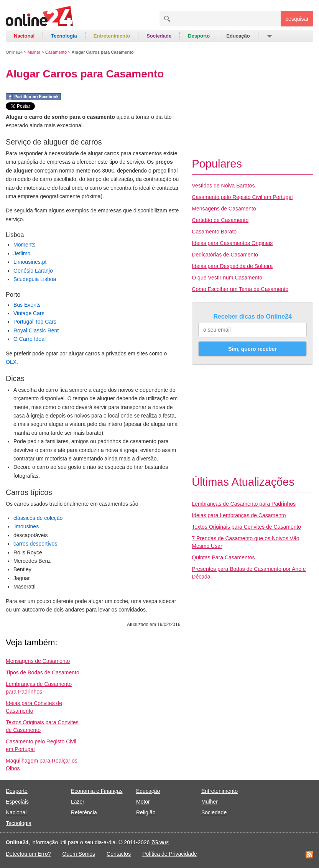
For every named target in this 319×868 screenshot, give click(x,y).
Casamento (56, 52)
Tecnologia (64, 36)
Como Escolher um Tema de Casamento (240, 289)
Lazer (78, 802)
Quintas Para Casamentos (223, 557)
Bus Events (27, 305)
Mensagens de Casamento (38, 661)
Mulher (34, 52)
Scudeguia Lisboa (35, 279)
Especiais (17, 802)
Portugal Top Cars (35, 322)
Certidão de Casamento (220, 220)
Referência (84, 812)
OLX (11, 362)
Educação (238, 36)
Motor (143, 802)
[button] (269, 36)
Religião (146, 812)
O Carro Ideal (30, 339)
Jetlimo (22, 253)
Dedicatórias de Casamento (225, 255)
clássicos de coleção (38, 518)
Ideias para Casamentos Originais (232, 243)
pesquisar (297, 19)
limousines (26, 526)
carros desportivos (35, 544)
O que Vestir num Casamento (227, 278)
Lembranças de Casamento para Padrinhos (244, 504)
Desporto (199, 36)
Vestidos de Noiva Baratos (223, 186)
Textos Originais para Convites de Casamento (246, 527)
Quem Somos (79, 854)
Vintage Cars (29, 313)
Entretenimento (112, 36)
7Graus (160, 842)
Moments (25, 245)
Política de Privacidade (169, 854)
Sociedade (159, 36)
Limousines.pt (30, 262)
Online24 (14, 52)
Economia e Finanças (97, 791)
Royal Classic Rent (36, 330)
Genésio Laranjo (33, 271)
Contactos (119, 854)
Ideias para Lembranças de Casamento (239, 515)
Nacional (24, 36)
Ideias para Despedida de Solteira (232, 266)
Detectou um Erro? (28, 854)
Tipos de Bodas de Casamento (43, 672)
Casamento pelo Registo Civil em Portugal (242, 197)
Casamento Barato (214, 232)
